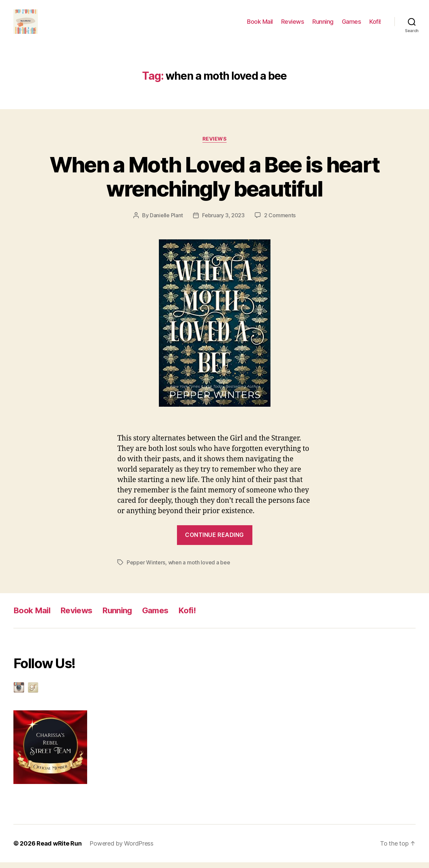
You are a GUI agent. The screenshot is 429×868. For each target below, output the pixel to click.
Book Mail (260, 24)
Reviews (293, 24)
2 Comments (280, 221)
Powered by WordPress (121, 849)
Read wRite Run (59, 849)
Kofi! (375, 24)
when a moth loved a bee (199, 568)
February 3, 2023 (223, 221)
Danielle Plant (166, 221)
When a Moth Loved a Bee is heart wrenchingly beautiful (215, 182)
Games (352, 24)
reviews (215, 144)
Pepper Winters (146, 568)
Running (323, 24)
